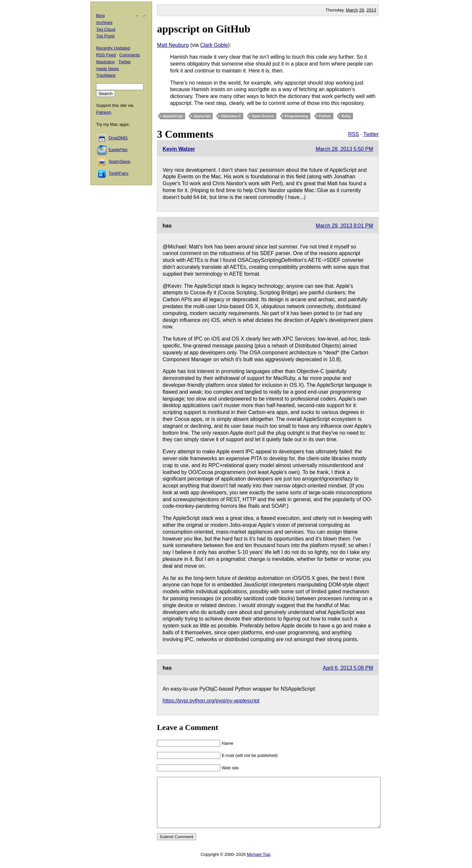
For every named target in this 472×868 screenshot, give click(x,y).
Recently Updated (113, 48)
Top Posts (105, 36)
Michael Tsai (258, 864)
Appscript (202, 116)
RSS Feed (106, 55)
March (352, 10)
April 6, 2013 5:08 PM (348, 668)
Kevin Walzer (179, 149)
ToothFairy (118, 173)
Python (325, 116)
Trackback (106, 75)
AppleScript (173, 116)
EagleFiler (118, 150)
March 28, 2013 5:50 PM (344, 149)
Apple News (107, 69)
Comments (130, 55)
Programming (297, 116)
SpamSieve (119, 161)
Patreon (104, 112)
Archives (104, 22)
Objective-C (231, 116)
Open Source (263, 116)
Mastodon (105, 62)
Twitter (371, 134)
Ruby (346, 116)
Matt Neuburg (173, 45)
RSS (354, 134)
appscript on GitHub (204, 29)
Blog (100, 16)
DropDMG (118, 138)
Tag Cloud (106, 29)
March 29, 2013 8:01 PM (344, 226)
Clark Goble (214, 45)
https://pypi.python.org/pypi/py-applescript (211, 701)
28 (362, 10)
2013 (371, 10)
